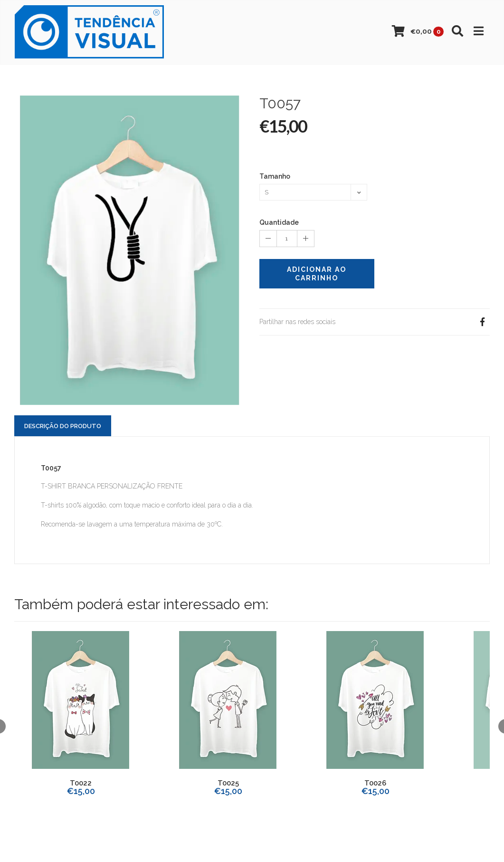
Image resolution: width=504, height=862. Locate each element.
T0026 (375, 783)
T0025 (228, 783)
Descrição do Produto (63, 426)
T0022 (81, 783)
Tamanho (275, 176)
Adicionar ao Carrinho (317, 274)
